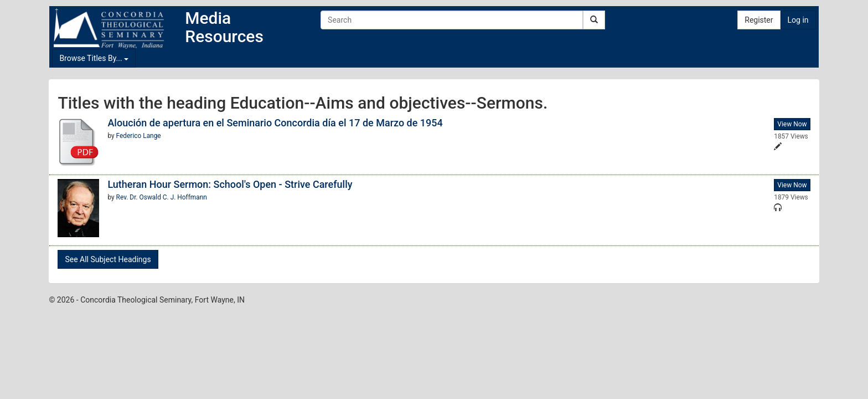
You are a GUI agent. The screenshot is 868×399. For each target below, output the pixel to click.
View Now (792, 124)
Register (759, 20)
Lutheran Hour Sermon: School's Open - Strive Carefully (230, 184)
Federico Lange (139, 136)
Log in (798, 20)
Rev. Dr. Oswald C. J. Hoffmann (162, 197)
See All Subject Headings (108, 259)
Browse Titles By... (94, 58)
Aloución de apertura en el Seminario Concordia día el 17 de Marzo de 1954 (275, 123)
